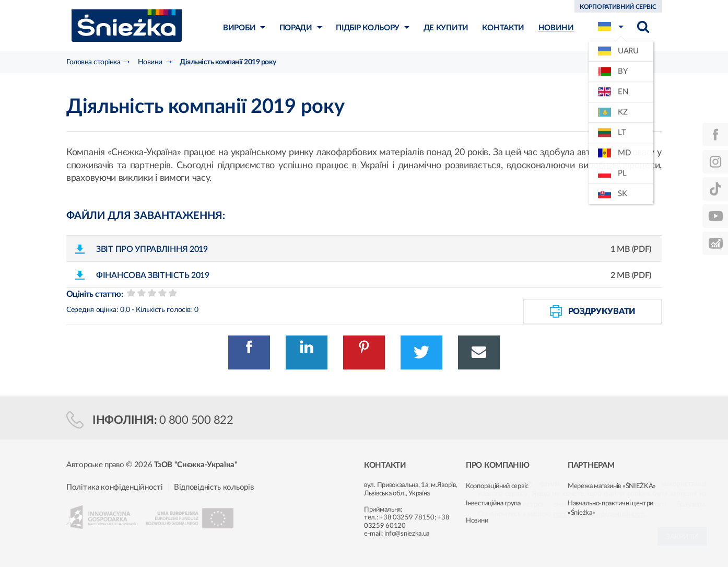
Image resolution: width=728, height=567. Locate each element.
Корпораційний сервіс (497, 486)
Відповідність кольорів (214, 487)
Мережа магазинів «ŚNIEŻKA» (612, 486)
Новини (477, 521)
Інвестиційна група (493, 504)
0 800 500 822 (196, 420)
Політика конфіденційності (115, 487)
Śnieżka (127, 25)
